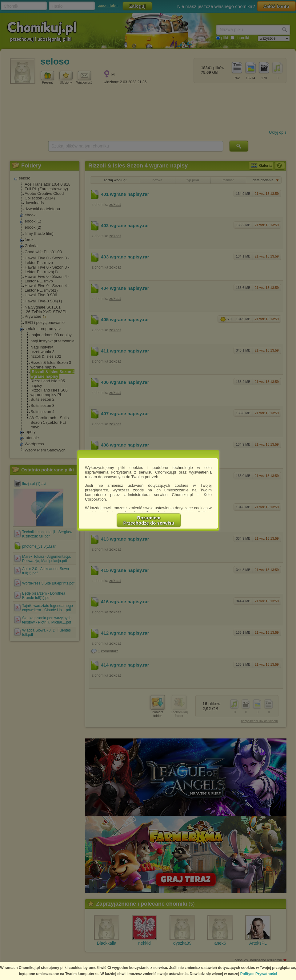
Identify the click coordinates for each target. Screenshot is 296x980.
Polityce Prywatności (259, 974)
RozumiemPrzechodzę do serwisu (149, 520)
